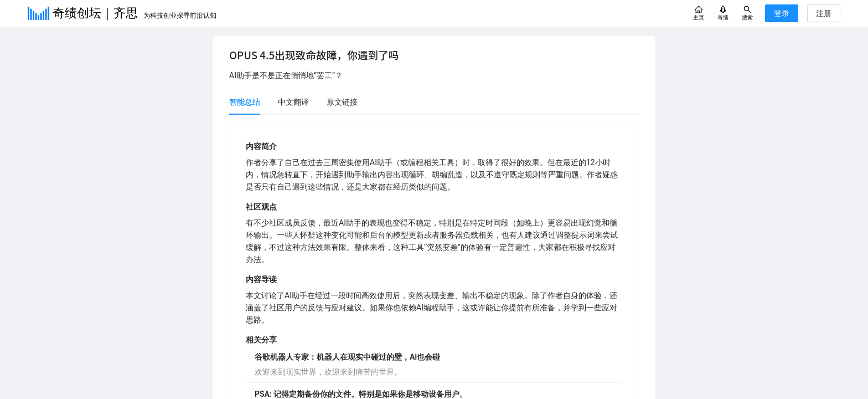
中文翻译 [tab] (293, 102)
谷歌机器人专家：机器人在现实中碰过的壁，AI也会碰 (347, 357)
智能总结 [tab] (245, 102)
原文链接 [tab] (342, 102)
